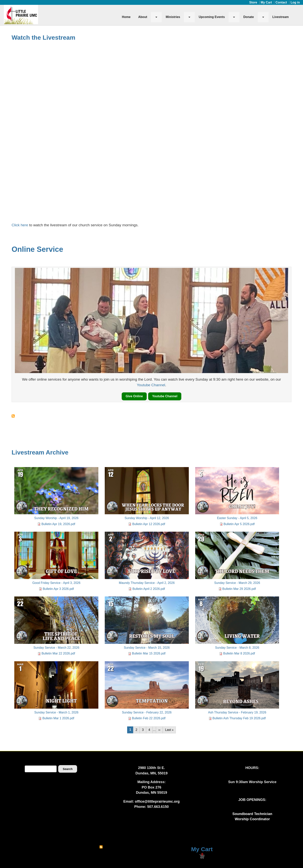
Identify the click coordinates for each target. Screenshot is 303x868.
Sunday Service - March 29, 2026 (237, 583)
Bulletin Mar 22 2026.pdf (58, 653)
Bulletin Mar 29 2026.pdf (239, 589)
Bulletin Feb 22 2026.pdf (149, 718)
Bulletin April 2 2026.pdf (149, 589)
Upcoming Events (212, 17)
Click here (20, 225)
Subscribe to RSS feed (101, 847)
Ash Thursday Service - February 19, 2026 (237, 712)
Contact (281, 2)
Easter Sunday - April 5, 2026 (237, 518)
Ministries (173, 17)
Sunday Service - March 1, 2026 (56, 712)
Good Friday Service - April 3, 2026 (56, 583)
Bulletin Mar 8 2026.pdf (239, 653)
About (143, 17)
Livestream (281, 17)
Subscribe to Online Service (13, 416)
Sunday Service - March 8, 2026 (237, 648)
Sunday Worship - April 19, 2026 (56, 518)
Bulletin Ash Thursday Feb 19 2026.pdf (239, 718)
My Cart (266, 2)
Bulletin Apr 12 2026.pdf (149, 524)
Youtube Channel (151, 385)
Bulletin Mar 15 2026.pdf (149, 653)
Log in (295, 2)
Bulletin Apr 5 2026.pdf (239, 524)
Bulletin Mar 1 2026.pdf (58, 718)
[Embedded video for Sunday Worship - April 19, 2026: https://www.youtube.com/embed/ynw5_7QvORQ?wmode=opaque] (151, 128)
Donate (249, 17)
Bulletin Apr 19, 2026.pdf (58, 524)
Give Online (134, 396)
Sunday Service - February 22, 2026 (147, 712)
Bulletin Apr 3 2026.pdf (58, 589)
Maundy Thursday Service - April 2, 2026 (147, 583)
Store (253, 2)
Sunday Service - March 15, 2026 (147, 648)
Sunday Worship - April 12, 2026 (147, 518)
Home (126, 17)
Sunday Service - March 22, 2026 (56, 648)
